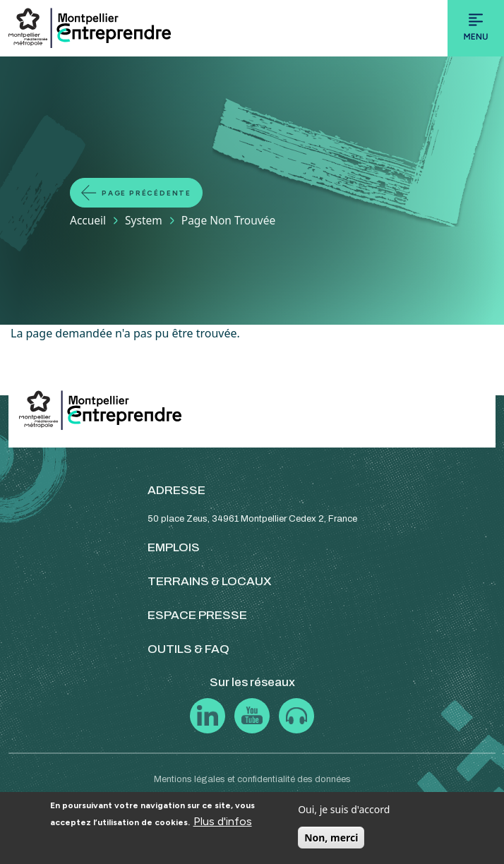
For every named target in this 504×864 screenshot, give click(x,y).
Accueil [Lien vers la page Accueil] (88, 220)
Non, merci (331, 838)
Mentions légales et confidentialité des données (252, 779)
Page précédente (146, 193)
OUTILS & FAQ (188, 649)
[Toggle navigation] (476, 28)
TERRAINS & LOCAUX (210, 581)
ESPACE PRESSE (197, 615)
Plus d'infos (223, 821)
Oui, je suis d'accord (344, 809)
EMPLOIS (174, 547)
